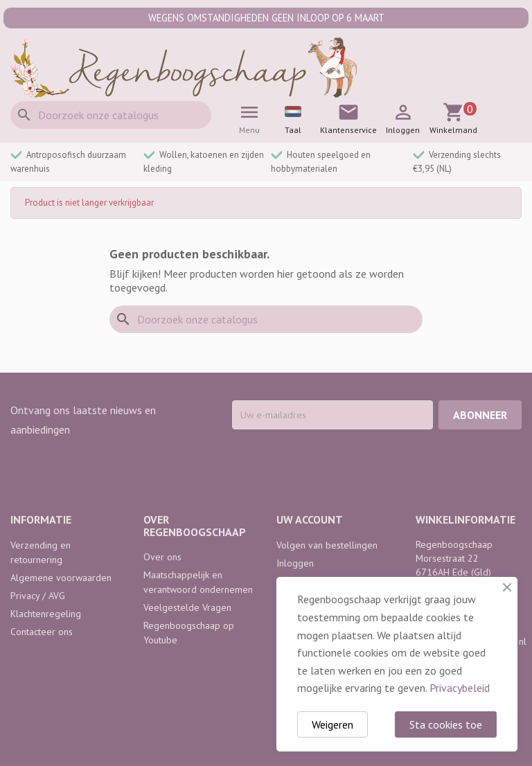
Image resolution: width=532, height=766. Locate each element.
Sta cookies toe (446, 724)
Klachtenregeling (46, 614)
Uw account (310, 519)
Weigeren (332, 724)
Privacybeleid (460, 688)
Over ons (162, 557)
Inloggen (295, 563)
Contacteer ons (42, 632)
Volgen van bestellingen (327, 545)
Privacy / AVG (38, 596)
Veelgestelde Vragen (187, 607)
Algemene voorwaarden (61, 578)
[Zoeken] (111, 115)
